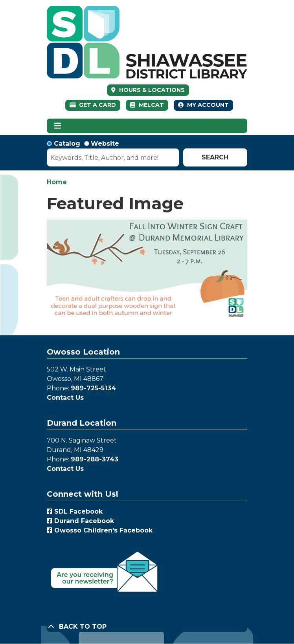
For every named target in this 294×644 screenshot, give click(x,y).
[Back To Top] (147, 627)
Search (215, 157)
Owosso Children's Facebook (100, 530)
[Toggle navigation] (58, 126)
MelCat (147, 105)
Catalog (67, 144)
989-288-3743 (95, 459)
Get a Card (93, 105)
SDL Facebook (75, 511)
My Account (203, 105)
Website (105, 144)
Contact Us (65, 398)
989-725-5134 (93, 388)
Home (57, 182)
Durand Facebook (80, 521)
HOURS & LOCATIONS (151, 90)
